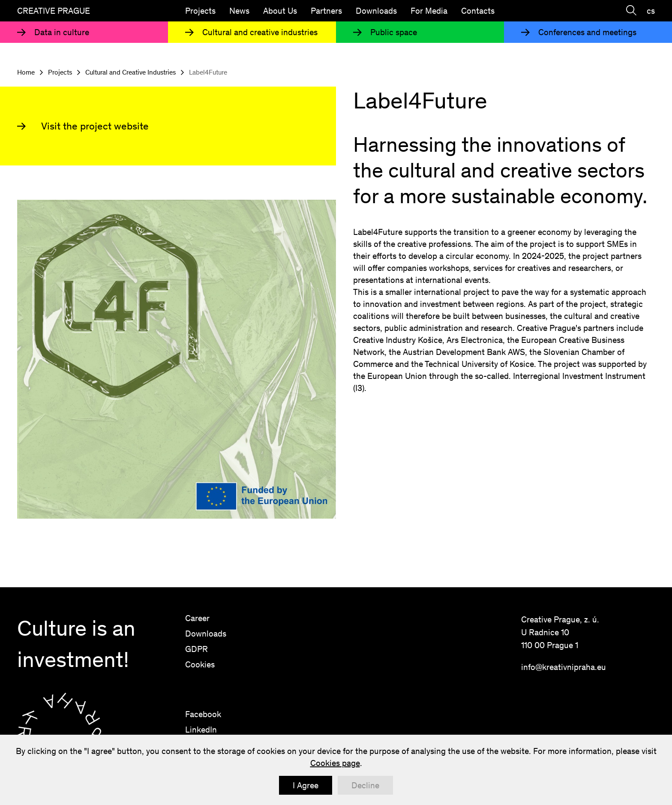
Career (197, 618)
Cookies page (335, 763)
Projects (200, 11)
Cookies (200, 664)
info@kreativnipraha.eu (564, 667)
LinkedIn (201, 730)
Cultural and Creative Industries (130, 72)
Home (26, 72)
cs (651, 11)
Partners (326, 11)
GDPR (196, 649)
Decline (365, 785)
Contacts (478, 11)
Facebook (203, 714)
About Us (280, 11)
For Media (429, 11)
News (239, 11)
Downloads (376, 11)
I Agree (306, 785)
